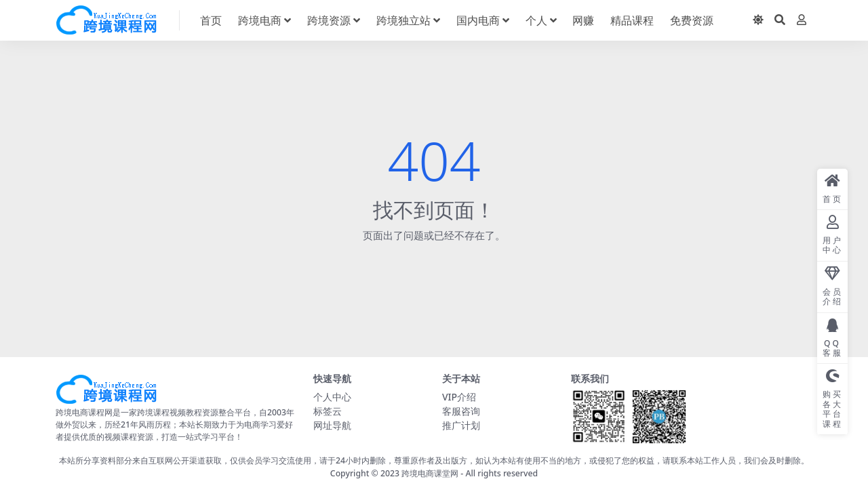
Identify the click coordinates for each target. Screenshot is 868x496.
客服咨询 (461, 411)
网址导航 (332, 425)
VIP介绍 (459, 397)
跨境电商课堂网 (430, 473)
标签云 (328, 411)
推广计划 (461, 425)
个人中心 (332, 397)
